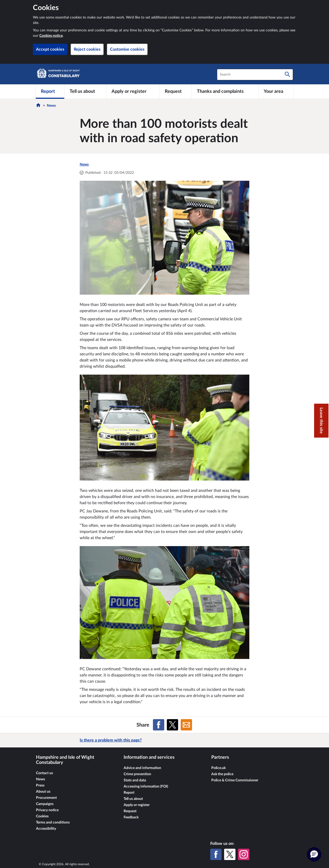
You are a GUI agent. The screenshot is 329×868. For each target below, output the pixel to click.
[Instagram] (244, 854)
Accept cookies (50, 49)
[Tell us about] (85, 92)
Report (129, 793)
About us (43, 792)
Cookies (42, 816)
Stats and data (135, 780)
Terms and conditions (53, 822)
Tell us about (133, 799)
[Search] (287, 75)
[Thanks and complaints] (225, 92)
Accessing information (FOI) (146, 786)
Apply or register (137, 805)
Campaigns (45, 804)
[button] (314, 854)
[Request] (176, 92)
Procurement (46, 798)
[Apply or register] (133, 92)
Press (40, 785)
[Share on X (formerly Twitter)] (172, 725)
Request (130, 811)
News (51, 106)
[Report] (50, 92)
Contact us (44, 773)
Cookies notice (51, 36)
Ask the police (222, 774)
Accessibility (46, 829)
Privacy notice (47, 810)
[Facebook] (216, 854)
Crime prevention (137, 774)
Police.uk (218, 768)
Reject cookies (87, 49)
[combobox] (255, 75)
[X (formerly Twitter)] (230, 854)
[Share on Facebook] (159, 725)
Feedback (131, 817)
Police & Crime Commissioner (235, 780)
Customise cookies (127, 49)
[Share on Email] (186, 725)
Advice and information (142, 768)
